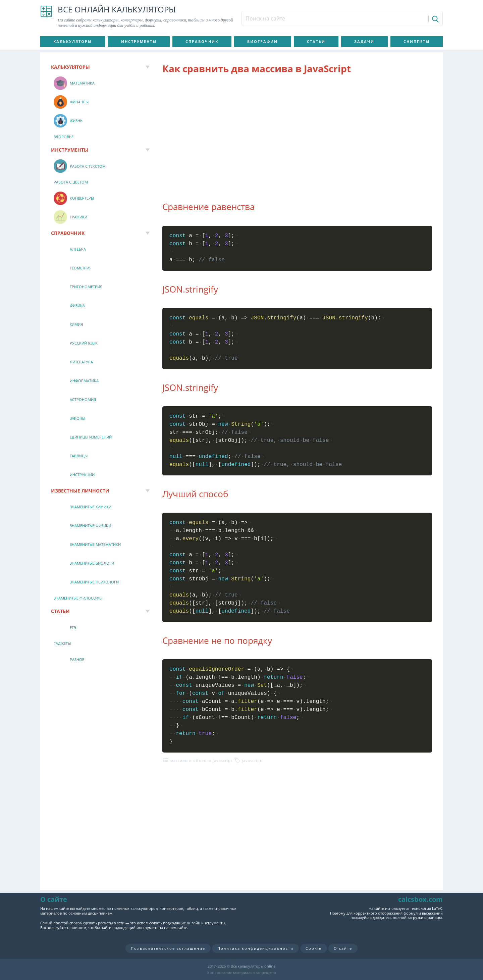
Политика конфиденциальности (255, 948)
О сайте (343, 948)
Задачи (364, 41)
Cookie (314, 948)
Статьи (316, 41)
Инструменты (139, 41)
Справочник (202, 41)
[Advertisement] (297, 134)
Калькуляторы (73, 41)
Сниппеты (417, 41)
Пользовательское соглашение (168, 948)
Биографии (262, 41)
